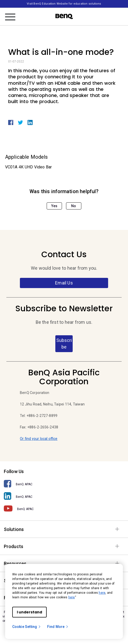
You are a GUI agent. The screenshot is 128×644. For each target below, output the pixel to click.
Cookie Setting (27, 627)
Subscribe (64, 344)
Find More (58, 627)
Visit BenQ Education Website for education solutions (64, 4)
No (74, 206)
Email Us (64, 283)
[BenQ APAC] (64, 484)
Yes (54, 206)
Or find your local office (39, 439)
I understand (29, 612)
